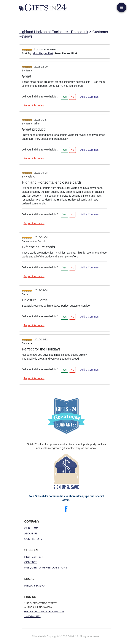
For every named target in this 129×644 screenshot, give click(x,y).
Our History (33, 539)
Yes (64, 97)
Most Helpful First (43, 53)
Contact (31, 562)
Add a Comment (90, 97)
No (72, 97)
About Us (31, 534)
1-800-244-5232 (32, 616)
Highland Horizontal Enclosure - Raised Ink (54, 32)
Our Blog (31, 528)
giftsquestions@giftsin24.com (44, 612)
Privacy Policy (35, 586)
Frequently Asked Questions (46, 568)
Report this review (34, 105)
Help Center (34, 557)
